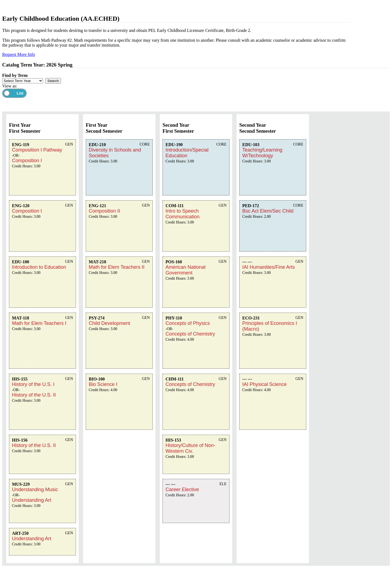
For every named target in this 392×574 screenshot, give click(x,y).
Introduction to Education (39, 267)
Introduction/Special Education (187, 153)
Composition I (27, 161)
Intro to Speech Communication (183, 214)
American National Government (186, 270)
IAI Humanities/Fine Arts (269, 267)
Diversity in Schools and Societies (115, 153)
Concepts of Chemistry (190, 334)
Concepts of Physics (188, 323)
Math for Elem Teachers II (117, 267)
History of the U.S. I (33, 384)
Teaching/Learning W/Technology (262, 153)
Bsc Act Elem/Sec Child (268, 211)
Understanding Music (35, 490)
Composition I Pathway (37, 150)
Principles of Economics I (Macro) (270, 326)
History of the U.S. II (34, 395)
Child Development (109, 323)
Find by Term (15, 75)
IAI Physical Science (264, 384)
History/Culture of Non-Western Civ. (190, 448)
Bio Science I (103, 384)
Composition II (104, 211)
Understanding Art (32, 500)
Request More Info (19, 54)
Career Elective (182, 490)
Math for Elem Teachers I (39, 323)
